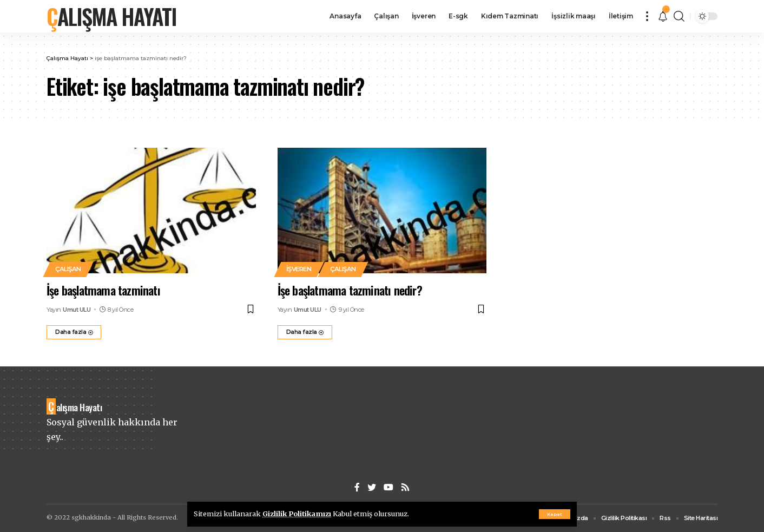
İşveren (299, 269)
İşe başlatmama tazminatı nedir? (350, 290)
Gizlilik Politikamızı (297, 514)
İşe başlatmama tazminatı (103, 290)
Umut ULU (77, 310)
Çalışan (68, 269)
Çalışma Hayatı (111, 16)
